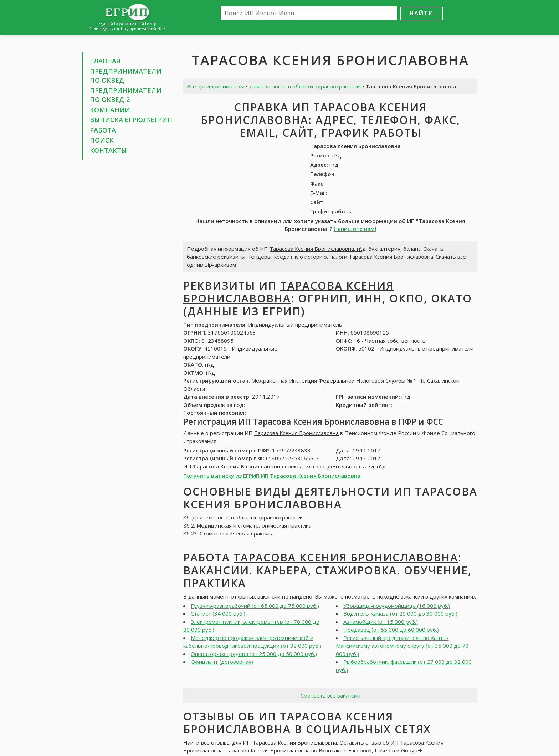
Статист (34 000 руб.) (218, 613)
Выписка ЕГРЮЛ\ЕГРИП (131, 120)
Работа (103, 130)
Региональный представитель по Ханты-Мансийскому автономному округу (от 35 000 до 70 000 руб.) (402, 646)
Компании (110, 110)
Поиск (102, 140)
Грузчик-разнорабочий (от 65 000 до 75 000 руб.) (255, 606)
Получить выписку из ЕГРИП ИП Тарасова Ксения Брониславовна (272, 476)
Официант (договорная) (222, 662)
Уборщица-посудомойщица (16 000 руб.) (397, 606)
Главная (105, 61)
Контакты (108, 150)
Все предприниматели (216, 86)
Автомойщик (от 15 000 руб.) (381, 622)
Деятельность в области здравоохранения (305, 86)
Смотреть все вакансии (330, 695)
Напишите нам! (355, 229)
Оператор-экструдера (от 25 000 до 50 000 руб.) (254, 654)
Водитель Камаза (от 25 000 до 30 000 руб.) (400, 613)
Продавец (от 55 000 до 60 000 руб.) (391, 630)
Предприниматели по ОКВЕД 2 (126, 95)
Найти (421, 13)
